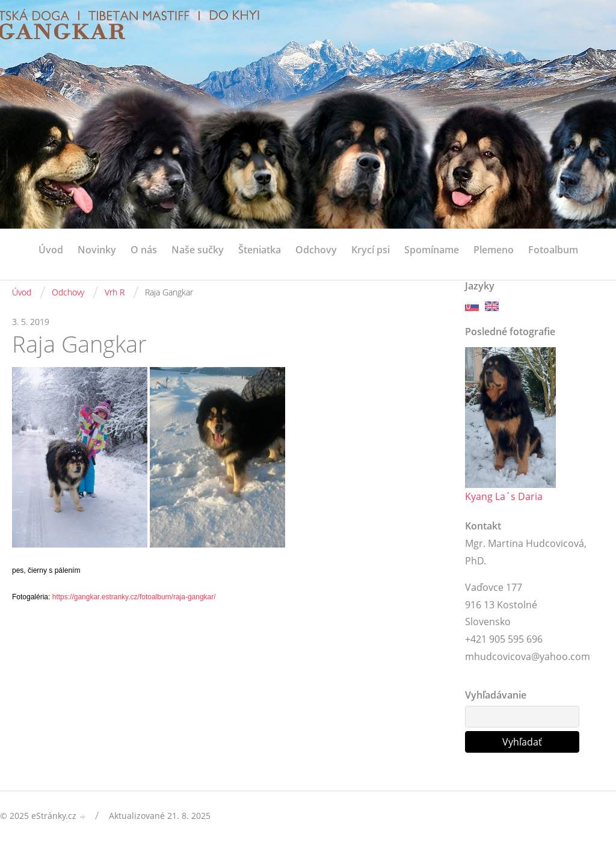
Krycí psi (371, 250)
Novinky (97, 250)
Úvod (51, 250)
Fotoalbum (553, 250)
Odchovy (316, 250)
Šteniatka (260, 250)
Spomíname (432, 250)
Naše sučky (198, 250)
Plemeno (494, 250)
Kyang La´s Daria (504, 496)
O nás (144, 250)
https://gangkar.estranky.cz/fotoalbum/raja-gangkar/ (134, 597)
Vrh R (115, 292)
